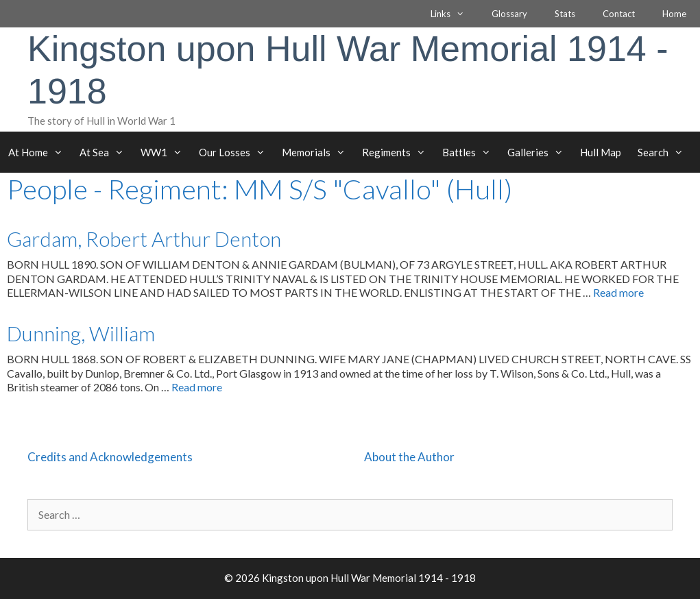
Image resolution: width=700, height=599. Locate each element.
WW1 (166, 152)
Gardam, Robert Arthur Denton (144, 239)
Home (674, 14)
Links (454, 14)
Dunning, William (81, 333)
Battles (471, 152)
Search (665, 152)
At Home (40, 152)
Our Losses (236, 152)
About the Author (409, 457)
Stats (565, 14)
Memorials (318, 152)
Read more (618, 292)
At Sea (106, 152)
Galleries (540, 152)
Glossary (509, 14)
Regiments (398, 152)
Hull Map (601, 152)
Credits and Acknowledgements (110, 457)
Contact (619, 14)
